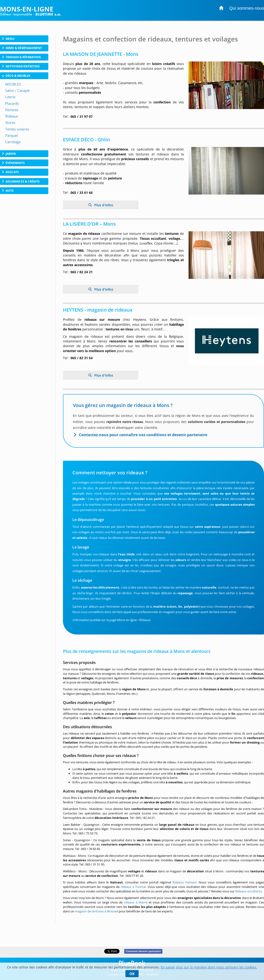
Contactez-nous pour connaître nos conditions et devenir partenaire (143, 435)
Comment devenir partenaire (143, 951)
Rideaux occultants (249, 891)
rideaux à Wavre (136, 902)
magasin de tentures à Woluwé (97, 911)
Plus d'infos (103, 205)
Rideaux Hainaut (185, 882)
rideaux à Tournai (133, 887)
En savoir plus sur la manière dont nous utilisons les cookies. (209, 967)
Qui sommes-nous (247, 8)
